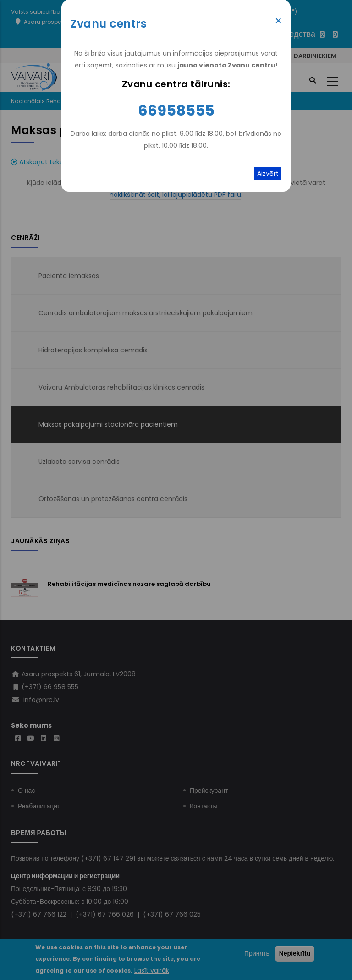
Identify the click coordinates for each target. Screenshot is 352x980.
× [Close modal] (278, 21)
